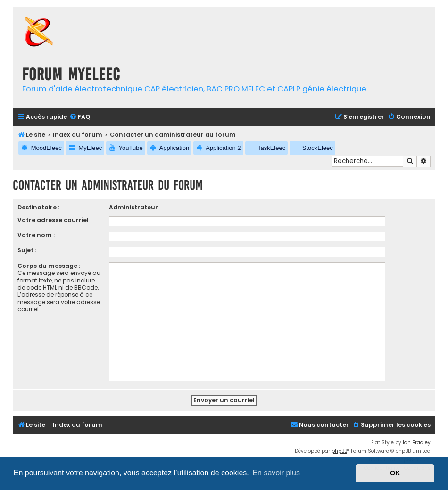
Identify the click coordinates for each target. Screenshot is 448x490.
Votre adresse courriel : (54, 220)
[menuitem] (80, 117)
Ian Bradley (417, 443)
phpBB (339, 451)
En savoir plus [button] (276, 473)
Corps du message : (49, 266)
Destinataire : (38, 207)
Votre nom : (36, 235)
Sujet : (27, 250)
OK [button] (395, 473)
